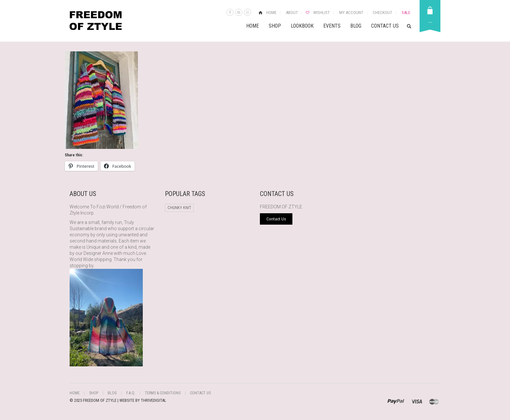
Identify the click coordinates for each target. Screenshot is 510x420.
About (292, 13)
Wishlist (322, 13)
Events (332, 26)
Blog (356, 26)
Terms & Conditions (163, 393)
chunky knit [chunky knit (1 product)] (179, 208)
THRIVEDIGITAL (154, 400)
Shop (275, 26)
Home (271, 13)
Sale (406, 13)
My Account (351, 13)
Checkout (382, 13)
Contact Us (385, 26)
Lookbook (302, 26)
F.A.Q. (131, 393)
